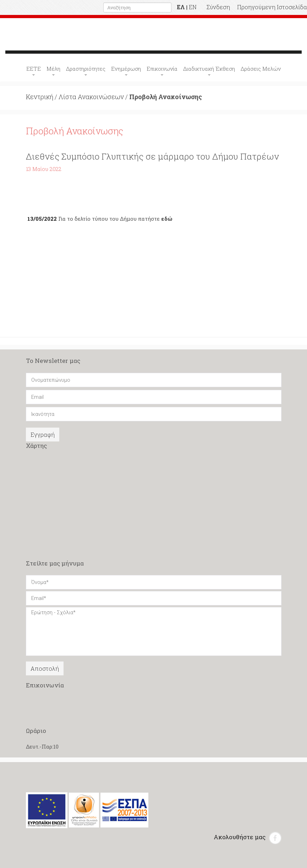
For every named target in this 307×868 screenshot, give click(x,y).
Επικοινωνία (162, 69)
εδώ (167, 219)
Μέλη (53, 69)
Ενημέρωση (126, 69)
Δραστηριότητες (86, 69)
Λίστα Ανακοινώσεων (91, 97)
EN (193, 7)
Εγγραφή (43, 435)
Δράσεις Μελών (261, 69)
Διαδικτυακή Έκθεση (209, 69)
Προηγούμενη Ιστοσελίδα (272, 7)
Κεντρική (40, 97)
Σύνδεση (218, 7)
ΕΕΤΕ (34, 69)
